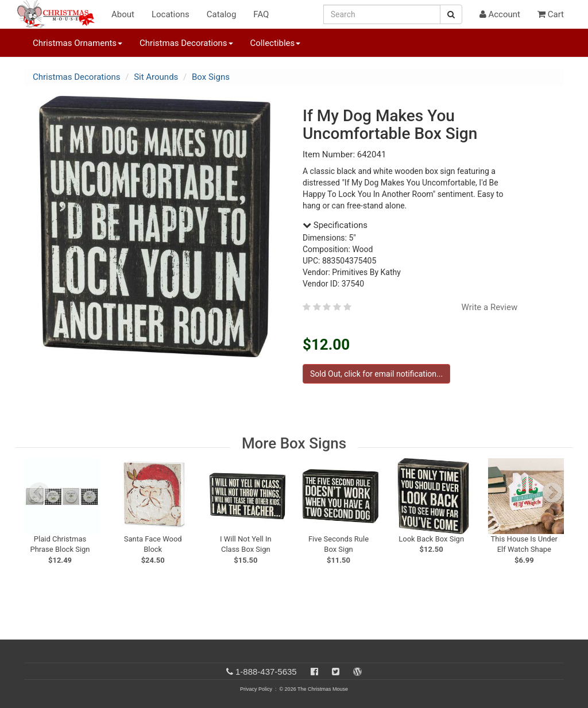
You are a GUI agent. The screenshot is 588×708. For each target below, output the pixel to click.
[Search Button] (451, 14)
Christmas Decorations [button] (186, 43)
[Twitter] (336, 672)
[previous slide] (39, 493)
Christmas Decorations (76, 77)
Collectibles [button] (276, 43)
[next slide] (552, 493)
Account (500, 14)
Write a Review (490, 307)
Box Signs (211, 77)
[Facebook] (314, 672)
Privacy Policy (256, 689)
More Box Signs (294, 443)
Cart (551, 14)
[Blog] (357, 672)
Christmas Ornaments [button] (78, 43)
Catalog (222, 14)
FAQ (261, 14)
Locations (171, 14)
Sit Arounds (156, 77)
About (123, 14)
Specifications (335, 225)
